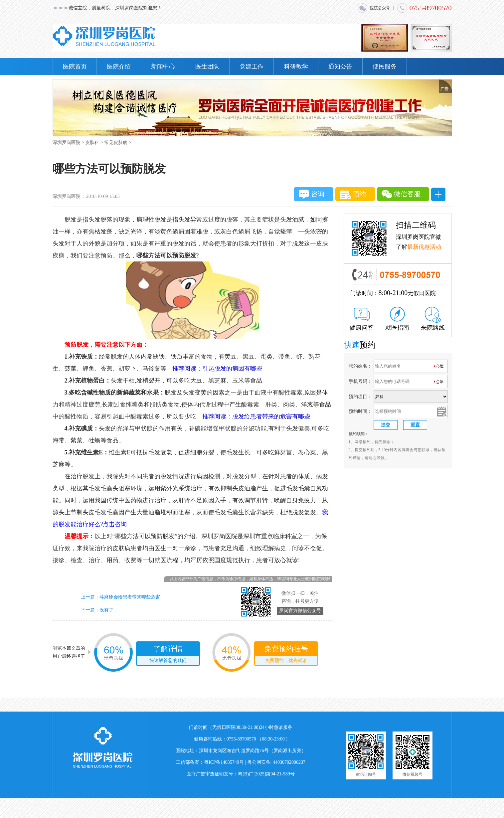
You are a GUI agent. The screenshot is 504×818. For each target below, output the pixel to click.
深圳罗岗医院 (67, 143)
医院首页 (75, 67)
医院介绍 (119, 67)
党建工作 (252, 67)
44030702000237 (289, 762)
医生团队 (207, 67)
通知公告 (340, 67)
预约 (353, 194)
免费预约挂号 (286, 655)
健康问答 (362, 319)
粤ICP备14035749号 (224, 762)
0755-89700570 (424, 8)
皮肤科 (92, 143)
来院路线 (433, 319)
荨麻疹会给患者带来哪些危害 (130, 597)
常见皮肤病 (116, 143)
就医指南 (397, 319)
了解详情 (168, 655)
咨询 (312, 194)
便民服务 (385, 67)
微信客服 (401, 194)
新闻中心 (163, 67)
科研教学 (296, 67)
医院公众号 (374, 8)
